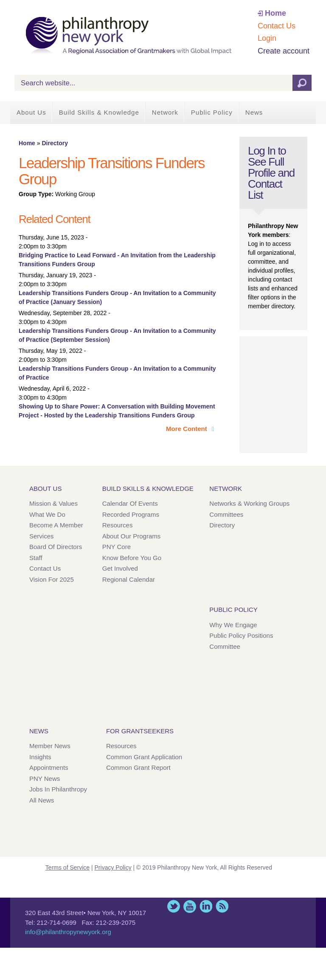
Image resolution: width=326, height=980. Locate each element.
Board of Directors (56, 547)
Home (275, 13)
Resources (118, 525)
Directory (55, 143)
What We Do (47, 514)
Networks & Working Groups (249, 503)
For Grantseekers (140, 731)
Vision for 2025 (52, 579)
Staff (36, 558)
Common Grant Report (138, 767)
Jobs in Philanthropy (58, 789)
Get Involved (120, 568)
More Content (187, 429)
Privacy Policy (113, 867)
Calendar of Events (130, 503)
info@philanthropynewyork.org (68, 932)
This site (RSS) (222, 906)
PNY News (45, 779)
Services (42, 536)
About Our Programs (132, 536)
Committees (226, 514)
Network (165, 112)
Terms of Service (67, 867)
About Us (31, 112)
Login (267, 38)
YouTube (190, 906)
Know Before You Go (132, 558)
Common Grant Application (144, 757)
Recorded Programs (131, 514)
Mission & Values (53, 503)
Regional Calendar (129, 579)
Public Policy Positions (241, 635)
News (254, 112)
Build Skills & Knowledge (99, 112)
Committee (225, 646)
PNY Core (117, 547)
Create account (284, 51)
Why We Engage (233, 625)
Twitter (174, 906)
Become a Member (56, 525)
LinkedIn (206, 906)
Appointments (49, 767)
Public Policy (212, 112)
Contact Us (277, 26)
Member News (50, 746)
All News (42, 800)
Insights (40, 757)
